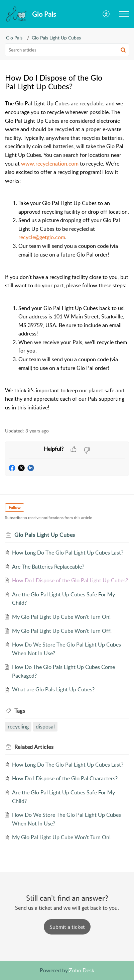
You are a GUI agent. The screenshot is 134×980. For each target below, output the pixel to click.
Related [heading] (34, 747)
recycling (18, 726)
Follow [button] (15, 508)
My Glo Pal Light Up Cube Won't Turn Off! (62, 631)
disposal (45, 726)
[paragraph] (67, 260)
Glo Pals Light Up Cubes (56, 38)
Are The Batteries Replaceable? (48, 567)
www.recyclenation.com (50, 164)
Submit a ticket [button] (67, 927)
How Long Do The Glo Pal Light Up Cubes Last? (68, 553)
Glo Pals (14, 38)
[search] (67, 50)
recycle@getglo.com (42, 237)
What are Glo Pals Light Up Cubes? (53, 689)
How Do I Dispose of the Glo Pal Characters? (65, 778)
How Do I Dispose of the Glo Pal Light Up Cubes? (70, 580)
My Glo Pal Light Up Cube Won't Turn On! (61, 617)
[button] (106, 14)
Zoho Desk (82, 970)
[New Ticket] (67, 927)
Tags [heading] (20, 711)
